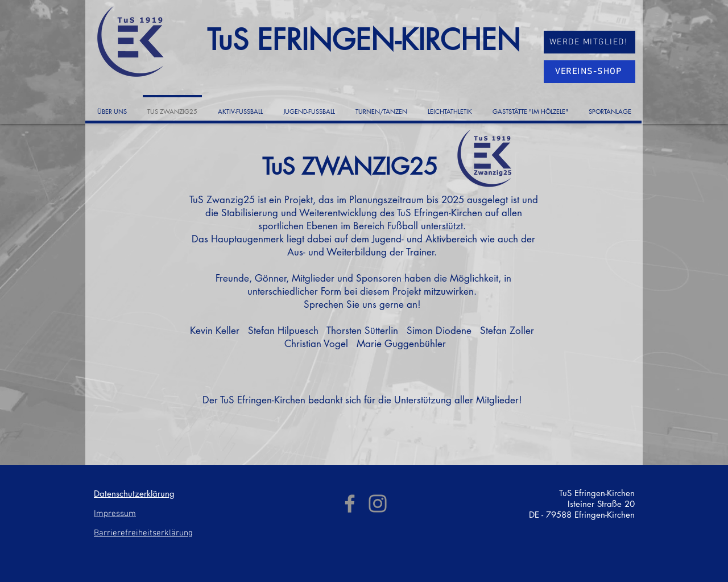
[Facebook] (350, 503)
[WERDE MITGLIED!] (590, 42)
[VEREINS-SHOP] (590, 72)
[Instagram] (378, 503)
